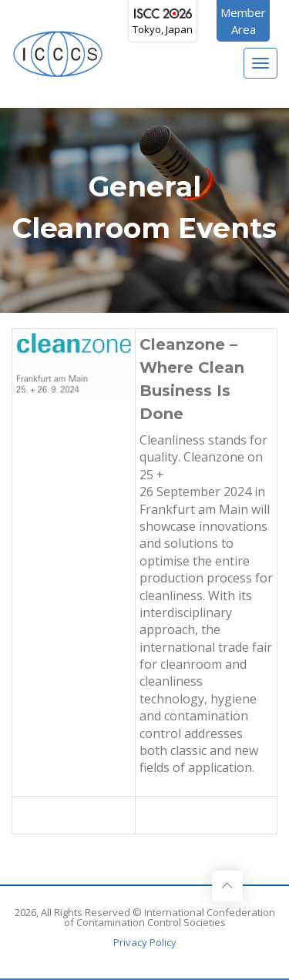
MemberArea (243, 21)
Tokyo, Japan (163, 22)
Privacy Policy (145, 942)
